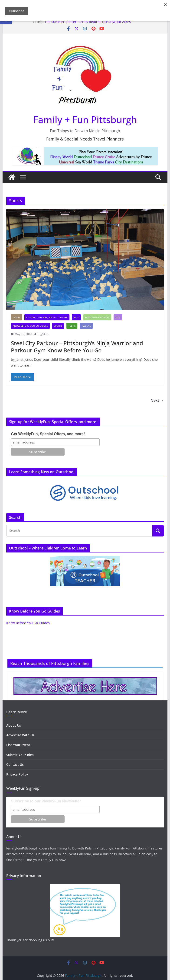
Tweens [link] (86, 326)
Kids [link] (118, 317)
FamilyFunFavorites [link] (97, 317)
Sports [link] (58, 326)
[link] (68, 29)
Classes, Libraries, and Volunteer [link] (47, 317)
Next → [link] (157, 400)
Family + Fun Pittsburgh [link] (85, 120)
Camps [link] (16, 317)
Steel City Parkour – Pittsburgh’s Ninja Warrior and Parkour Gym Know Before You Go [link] (77, 347)
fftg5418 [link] (43, 334)
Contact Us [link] (15, 765)
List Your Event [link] (18, 745)
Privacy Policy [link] (17, 774)
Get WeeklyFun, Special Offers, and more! (48, 434)
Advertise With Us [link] (20, 735)
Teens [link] (72, 326)
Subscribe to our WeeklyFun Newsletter (46, 801)
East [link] (76, 317)
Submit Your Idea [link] (20, 755)
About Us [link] (14, 725)
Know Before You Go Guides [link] (30, 326)
